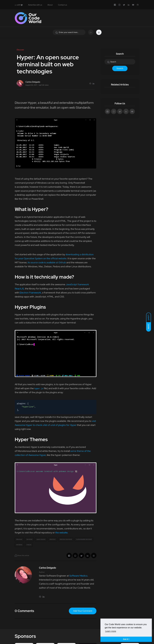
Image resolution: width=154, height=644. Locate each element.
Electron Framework (30, 293)
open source (41, 539)
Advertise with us (35, 5)
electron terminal (66, 539)
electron (52, 539)
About (50, 5)
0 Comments (24, 611)
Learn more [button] (111, 631)
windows (19, 545)
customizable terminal (84, 539)
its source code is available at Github (47, 262)
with (19, 5)
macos (29, 545)
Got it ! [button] (126, 639)
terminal (29, 539)
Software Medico (78, 576)
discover (19, 539)
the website (61, 533)
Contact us (62, 5)
